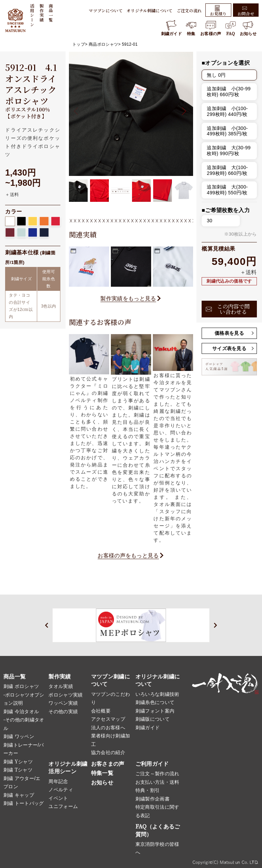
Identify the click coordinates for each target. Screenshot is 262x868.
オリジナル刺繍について (150, 10)
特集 (191, 28)
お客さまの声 (108, 764)
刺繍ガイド (172, 28)
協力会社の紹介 (108, 752)
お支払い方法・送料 (157, 782)
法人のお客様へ (108, 728)
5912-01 (130, 44)
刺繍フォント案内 (155, 711)
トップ (79, 44)
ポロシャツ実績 (65, 695)
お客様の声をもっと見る (128, 556)
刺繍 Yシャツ (18, 762)
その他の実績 (63, 712)
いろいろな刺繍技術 (157, 694)
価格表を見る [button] (229, 333)
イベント (58, 798)
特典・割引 (148, 790)
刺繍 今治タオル (21, 712)
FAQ (231, 28)
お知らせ (248, 28)
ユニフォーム (63, 806)
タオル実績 (61, 686)
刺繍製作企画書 (152, 799)
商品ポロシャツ (103, 44)
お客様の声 (211, 28)
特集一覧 (102, 773)
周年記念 (58, 781)
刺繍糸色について (155, 702)
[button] (182, 111)
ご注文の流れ (189, 10)
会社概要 (101, 711)
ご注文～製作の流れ (157, 774)
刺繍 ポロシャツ (21, 686)
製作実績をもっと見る (128, 298)
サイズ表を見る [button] (229, 348)
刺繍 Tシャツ (18, 770)
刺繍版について (152, 719)
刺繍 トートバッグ (24, 803)
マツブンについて (106, 10)
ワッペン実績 (63, 703)
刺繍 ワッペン (19, 736)
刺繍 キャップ (19, 795)
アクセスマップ (108, 719)
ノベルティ (61, 790)
